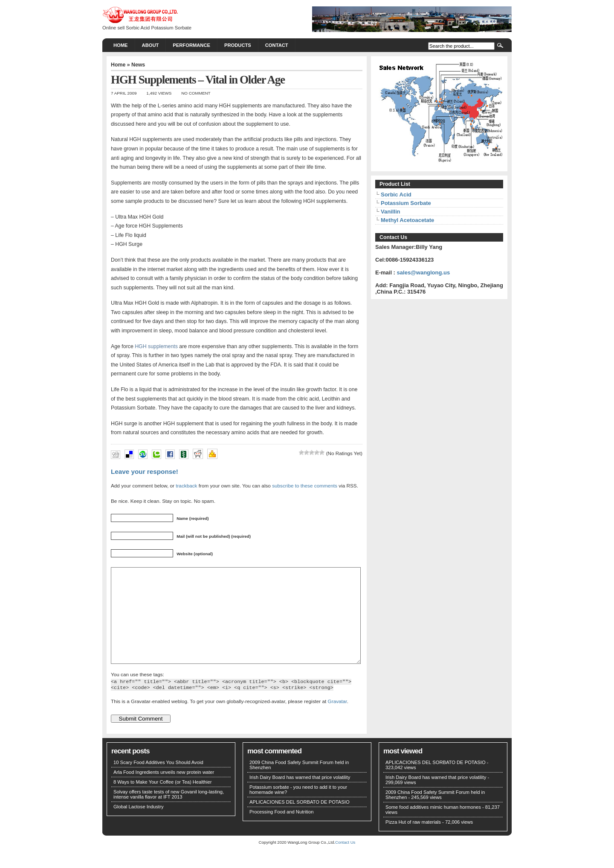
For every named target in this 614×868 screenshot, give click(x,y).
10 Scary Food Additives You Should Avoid (158, 781)
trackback (186, 486)
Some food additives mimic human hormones (433, 826)
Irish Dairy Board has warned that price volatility (300, 796)
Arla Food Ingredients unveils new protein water (164, 791)
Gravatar (337, 720)
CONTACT (277, 45)
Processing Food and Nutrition (282, 831)
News (138, 65)
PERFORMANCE (191, 45)
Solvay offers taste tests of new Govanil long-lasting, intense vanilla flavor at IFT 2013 (169, 813)
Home (121, 45)
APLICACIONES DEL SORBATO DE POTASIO (300, 821)
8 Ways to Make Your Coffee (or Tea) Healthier (163, 801)
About (151, 45)
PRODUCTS (238, 45)
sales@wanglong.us (424, 273)
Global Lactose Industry (139, 826)
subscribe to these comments (305, 486)
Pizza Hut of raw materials (413, 841)
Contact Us (345, 861)
